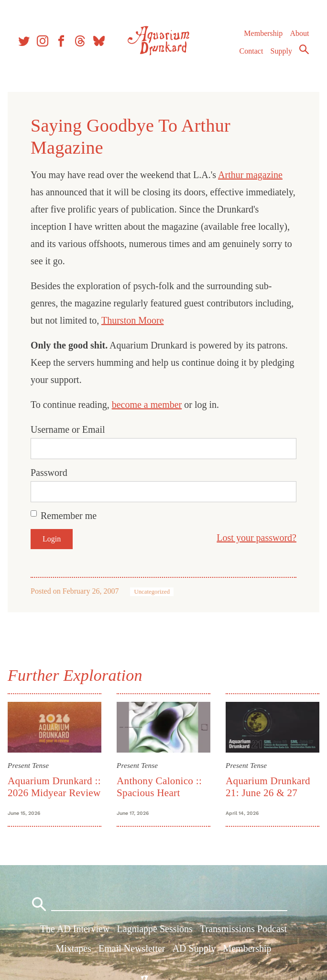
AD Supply (194, 948)
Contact (251, 51)
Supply (281, 51)
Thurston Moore (133, 320)
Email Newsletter (132, 948)
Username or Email (68, 429)
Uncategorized (152, 592)
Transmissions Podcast (243, 929)
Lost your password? (256, 538)
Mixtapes (73, 948)
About (299, 33)
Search (304, 49)
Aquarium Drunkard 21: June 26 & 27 (268, 787)
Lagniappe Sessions (155, 929)
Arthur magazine (250, 175)
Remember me (69, 516)
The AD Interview (75, 929)
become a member (147, 405)
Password (49, 473)
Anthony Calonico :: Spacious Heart (159, 787)
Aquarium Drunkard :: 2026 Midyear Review (54, 787)
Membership (263, 33)
